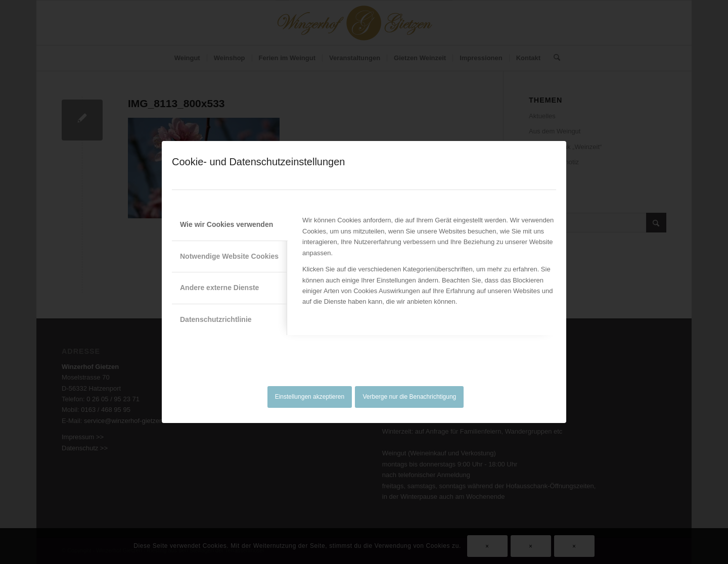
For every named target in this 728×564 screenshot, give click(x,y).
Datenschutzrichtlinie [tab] (216, 319)
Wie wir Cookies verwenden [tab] (226, 224)
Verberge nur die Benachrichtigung (410, 397)
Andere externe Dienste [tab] (219, 288)
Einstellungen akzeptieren (310, 397)
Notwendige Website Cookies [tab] (229, 256)
